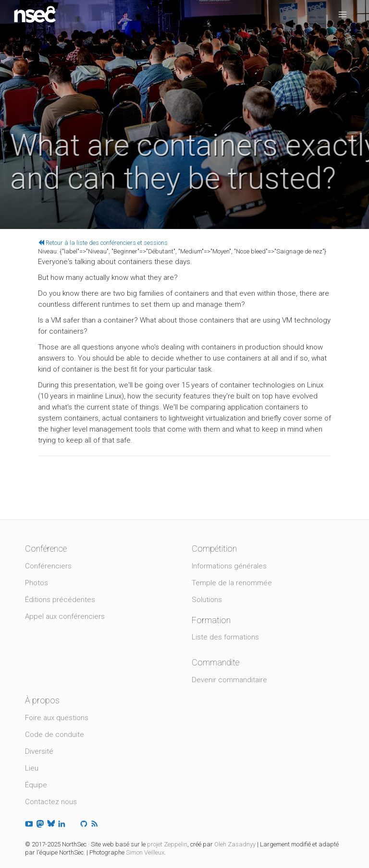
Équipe (36, 785)
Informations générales (229, 566)
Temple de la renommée (232, 583)
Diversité (39, 751)
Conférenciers (48, 566)
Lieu (32, 768)
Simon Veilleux (145, 852)
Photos (37, 583)
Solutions (207, 600)
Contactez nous (51, 802)
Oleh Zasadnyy (235, 844)
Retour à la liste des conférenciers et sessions (103, 243)
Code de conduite (55, 735)
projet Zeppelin (167, 844)
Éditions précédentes (60, 600)
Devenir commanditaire (229, 680)
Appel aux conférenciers (65, 616)
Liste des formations (225, 637)
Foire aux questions (57, 718)
